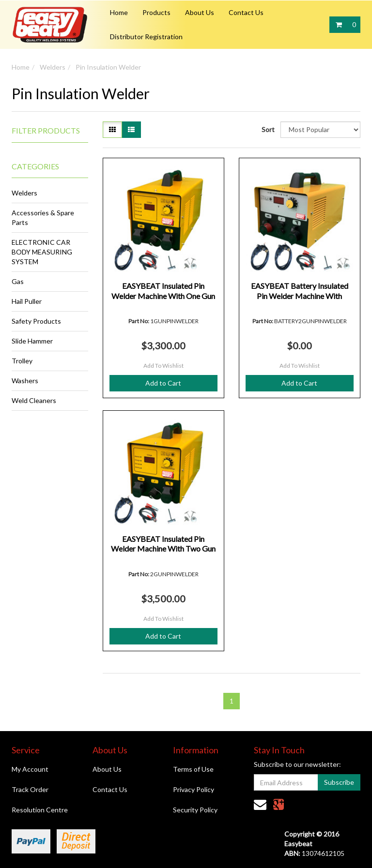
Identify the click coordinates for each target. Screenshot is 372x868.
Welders (53, 67)
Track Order (30, 789)
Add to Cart (163, 383)
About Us (200, 12)
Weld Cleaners (34, 400)
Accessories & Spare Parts (43, 217)
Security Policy (195, 810)
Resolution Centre (40, 810)
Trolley (22, 361)
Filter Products (46, 131)
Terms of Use (193, 769)
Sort (267, 129)
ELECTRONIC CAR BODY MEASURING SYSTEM (42, 252)
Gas (18, 281)
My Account (30, 769)
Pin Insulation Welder (108, 67)
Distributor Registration (146, 37)
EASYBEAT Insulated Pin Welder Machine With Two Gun (163, 544)
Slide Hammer (32, 341)
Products (156, 12)
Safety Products (36, 321)
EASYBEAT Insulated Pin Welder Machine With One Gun (163, 291)
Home (119, 12)
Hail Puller (27, 301)
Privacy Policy (194, 789)
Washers (25, 381)
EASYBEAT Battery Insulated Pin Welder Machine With (300, 291)
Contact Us (246, 12)
